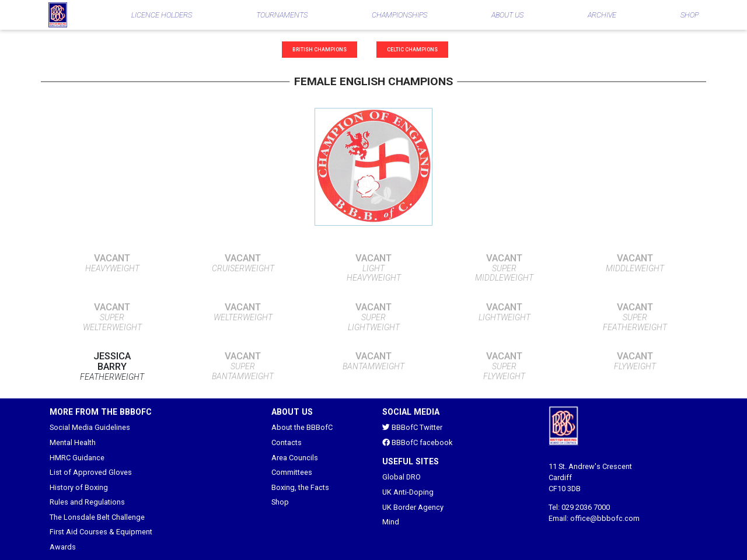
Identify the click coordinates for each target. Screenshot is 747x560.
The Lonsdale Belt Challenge (97, 517)
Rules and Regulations (87, 502)
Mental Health (73, 442)
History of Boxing (79, 487)
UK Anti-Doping (408, 492)
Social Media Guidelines (90, 427)
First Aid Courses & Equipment (101, 532)
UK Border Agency (413, 507)
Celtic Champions (412, 50)
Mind (391, 522)
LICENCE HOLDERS (162, 15)
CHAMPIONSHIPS (399, 15)
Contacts (287, 442)
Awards (63, 547)
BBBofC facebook (417, 442)
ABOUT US (507, 15)
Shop (280, 502)
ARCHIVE (602, 15)
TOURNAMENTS (282, 15)
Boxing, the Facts (300, 487)
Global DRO (402, 477)
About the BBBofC (302, 427)
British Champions (320, 50)
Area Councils (295, 458)
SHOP (690, 15)
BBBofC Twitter (412, 427)
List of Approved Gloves (91, 472)
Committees (292, 472)
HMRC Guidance (77, 458)
